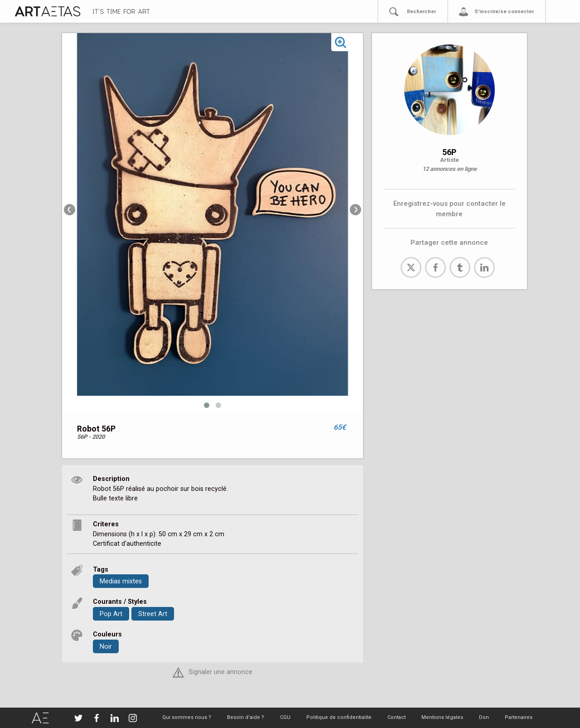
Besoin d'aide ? (246, 717)
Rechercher (421, 12)
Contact (396, 717)
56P (449, 152)
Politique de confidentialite (339, 717)
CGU (285, 717)
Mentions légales (442, 717)
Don (484, 717)
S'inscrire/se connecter (504, 12)
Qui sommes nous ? (187, 717)
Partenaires (519, 717)
